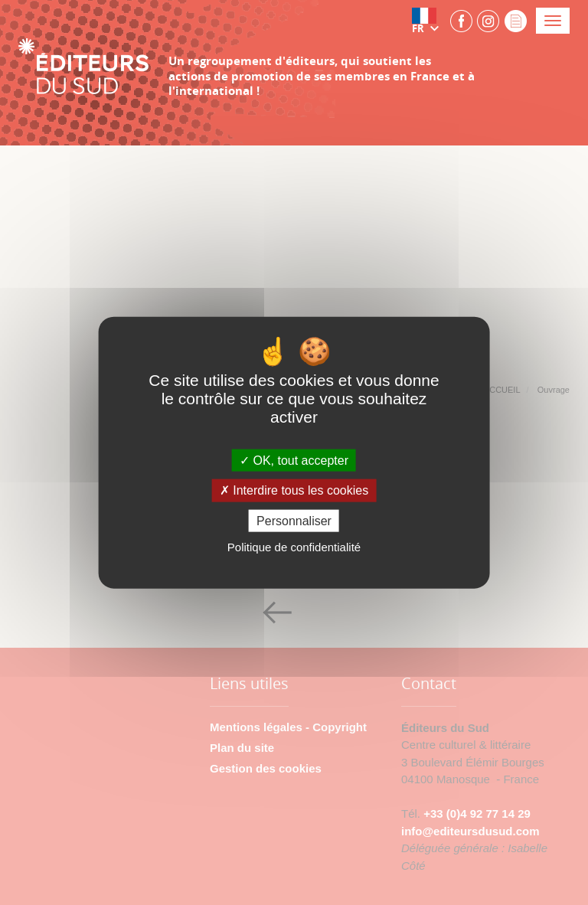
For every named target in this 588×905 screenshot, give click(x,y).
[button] (429, 21)
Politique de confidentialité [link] (294, 546)
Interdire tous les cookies (294, 490)
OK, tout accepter (294, 461)
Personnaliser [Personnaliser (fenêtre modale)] (294, 520)
